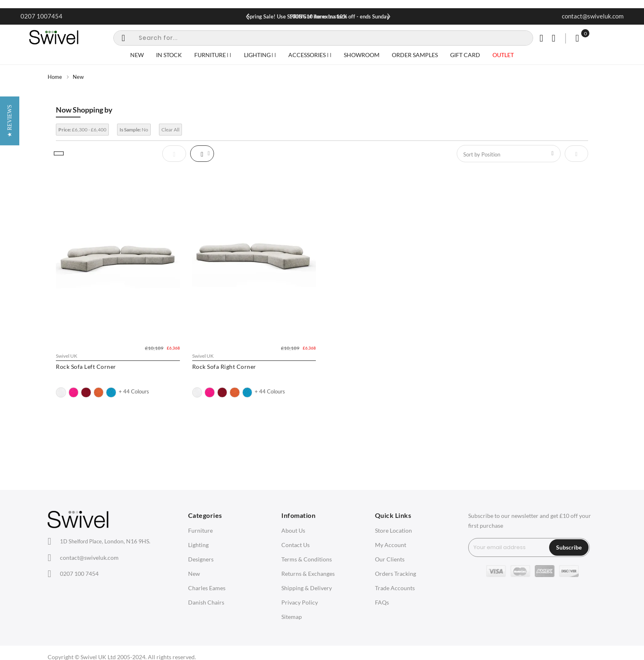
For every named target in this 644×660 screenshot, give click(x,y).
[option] (61, 392)
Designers (201, 559)
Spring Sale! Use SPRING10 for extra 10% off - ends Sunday (318, 16)
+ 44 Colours (134, 391)
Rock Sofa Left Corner (86, 367)
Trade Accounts (395, 588)
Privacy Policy (300, 602)
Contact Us (296, 545)
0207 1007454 (41, 16)
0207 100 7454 (79, 574)
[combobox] (323, 38)
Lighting (198, 545)
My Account (391, 545)
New (194, 574)
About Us (293, 530)
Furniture (200, 530)
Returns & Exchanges (308, 574)
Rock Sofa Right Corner (224, 367)
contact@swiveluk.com (593, 16)
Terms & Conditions (307, 559)
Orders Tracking (396, 574)
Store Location (393, 530)
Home (55, 77)
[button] (10, 330)
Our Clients (390, 559)
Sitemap (292, 617)
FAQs (382, 602)
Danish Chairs (206, 602)
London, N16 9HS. (105, 541)
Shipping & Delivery (307, 588)
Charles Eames (207, 588)
